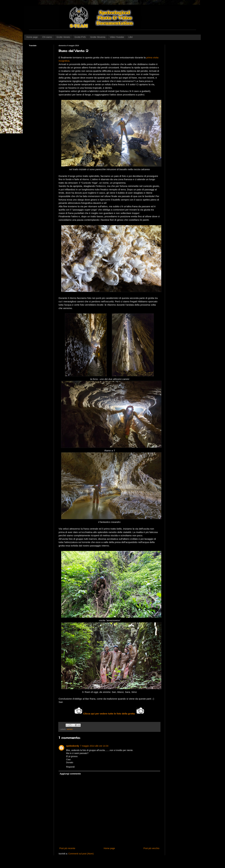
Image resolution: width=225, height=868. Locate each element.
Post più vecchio (151, 848)
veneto (70, 729)
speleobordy (73, 746)
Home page (32, 37)
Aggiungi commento (70, 774)
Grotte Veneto (63, 37)
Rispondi (70, 767)
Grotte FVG (80, 37)
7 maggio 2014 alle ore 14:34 (94, 746)
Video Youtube (117, 37)
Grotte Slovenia (98, 37)
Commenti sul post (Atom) (81, 854)
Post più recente (67, 848)
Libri (130, 37)
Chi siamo (47, 37)
